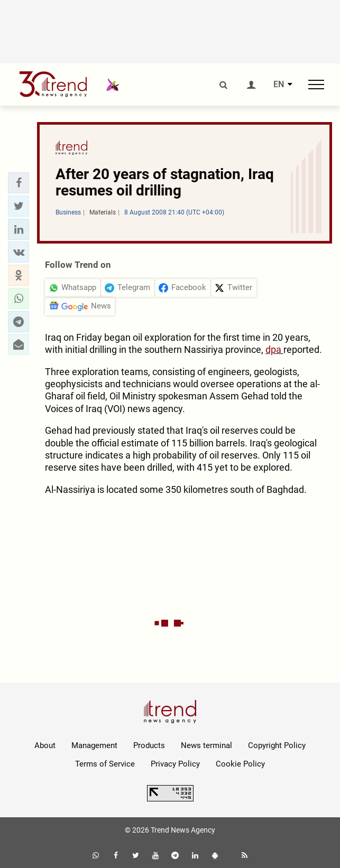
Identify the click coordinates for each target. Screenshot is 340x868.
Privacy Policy (175, 764)
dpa (274, 349)
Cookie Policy (240, 764)
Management (94, 745)
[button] (19, 183)
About (45, 745)
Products (149, 745)
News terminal (206, 745)
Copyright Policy (277, 745)
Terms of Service (105, 764)
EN (279, 85)
